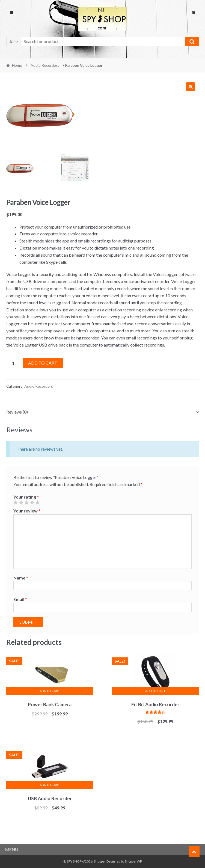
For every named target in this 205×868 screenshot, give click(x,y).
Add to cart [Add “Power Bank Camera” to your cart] (50, 691)
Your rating (26, 497)
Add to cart (43, 363)
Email (20, 599)
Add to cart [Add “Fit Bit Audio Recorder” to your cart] (155, 691)
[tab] (103, 412)
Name (21, 578)
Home (17, 65)
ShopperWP (133, 861)
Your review (27, 511)
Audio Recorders (45, 65)
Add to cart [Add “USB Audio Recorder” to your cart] (50, 785)
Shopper (100, 861)
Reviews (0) (17, 412)
